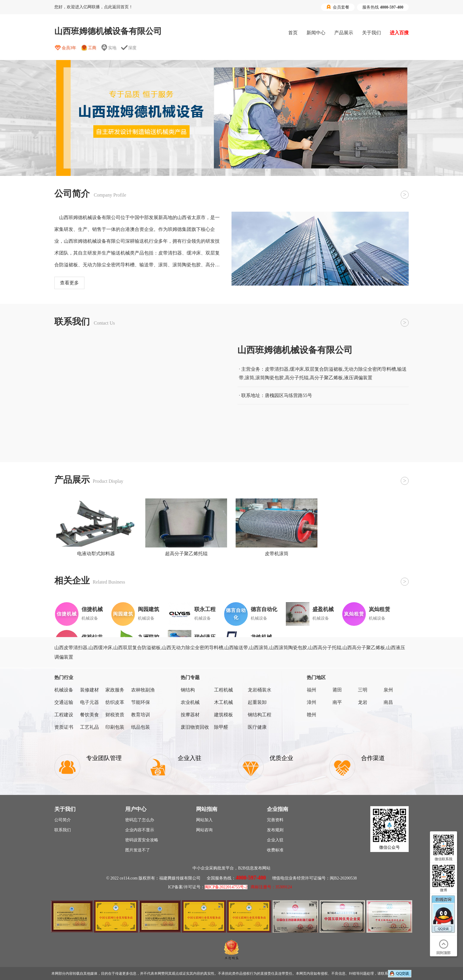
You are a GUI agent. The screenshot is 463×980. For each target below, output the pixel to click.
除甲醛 (221, 727)
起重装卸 (257, 702)
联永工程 (205, 609)
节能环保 (141, 702)
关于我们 (371, 33)
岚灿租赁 (379, 609)
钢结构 (188, 690)
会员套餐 (338, 7)
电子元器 (89, 702)
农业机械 (190, 702)
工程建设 (64, 715)
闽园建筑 (149, 609)
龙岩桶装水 (260, 690)
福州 (312, 690)
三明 (363, 690)
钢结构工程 (260, 715)
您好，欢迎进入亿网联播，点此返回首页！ (94, 7)
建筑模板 (224, 715)
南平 (337, 702)
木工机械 (224, 702)
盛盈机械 (323, 609)
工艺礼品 (89, 727)
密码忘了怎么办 (140, 820)
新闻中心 (316, 33)
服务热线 (383, 7)
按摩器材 (190, 715)
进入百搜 (399, 33)
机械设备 (64, 690)
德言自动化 (264, 609)
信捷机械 (92, 609)
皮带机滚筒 (277, 554)
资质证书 (64, 727)
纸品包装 (141, 727)
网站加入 (204, 820)
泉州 (388, 690)
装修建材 (89, 690)
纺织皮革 (115, 702)
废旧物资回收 (195, 727)
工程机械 (224, 690)
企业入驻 (275, 840)
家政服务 (115, 690)
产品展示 (344, 33)
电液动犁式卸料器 (96, 554)
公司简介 (63, 820)
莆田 (337, 690)
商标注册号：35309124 (271, 887)
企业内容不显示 (140, 830)
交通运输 (64, 702)
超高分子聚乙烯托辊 (186, 554)
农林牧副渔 (143, 690)
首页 (293, 33)
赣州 (312, 715)
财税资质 (115, 715)
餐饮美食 (89, 715)
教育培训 (141, 715)
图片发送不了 (138, 850)
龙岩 (363, 702)
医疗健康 (257, 727)
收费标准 (275, 850)
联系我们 (63, 830)
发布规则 (275, 830)
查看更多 (69, 283)
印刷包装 (115, 727)
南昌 (388, 702)
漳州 (312, 702)
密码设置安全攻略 (142, 840)
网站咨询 (204, 830)
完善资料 (275, 820)
